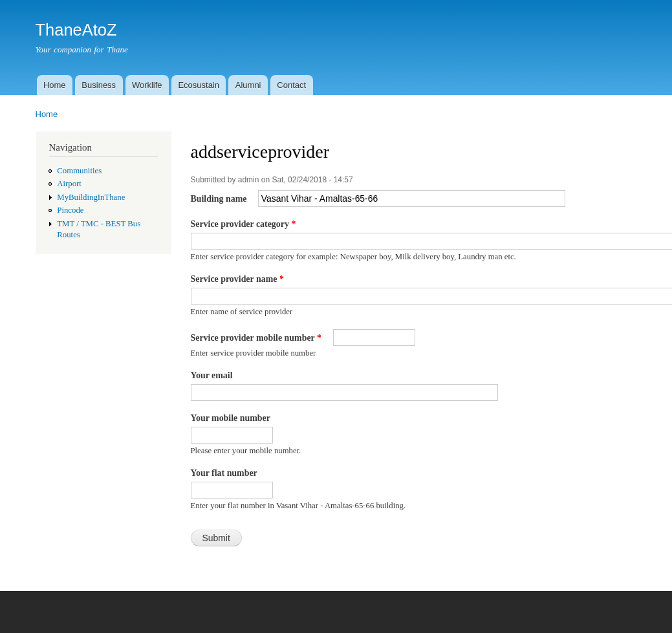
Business (99, 85)
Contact (291, 85)
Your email (212, 375)
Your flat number (224, 473)
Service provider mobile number (256, 338)
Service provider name (237, 279)
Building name (220, 199)
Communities (79, 171)
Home (55, 85)
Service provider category (244, 224)
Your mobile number (231, 418)
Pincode (70, 210)
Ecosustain (199, 85)
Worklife (147, 85)
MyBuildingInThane (91, 197)
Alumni (248, 85)
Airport (69, 184)
